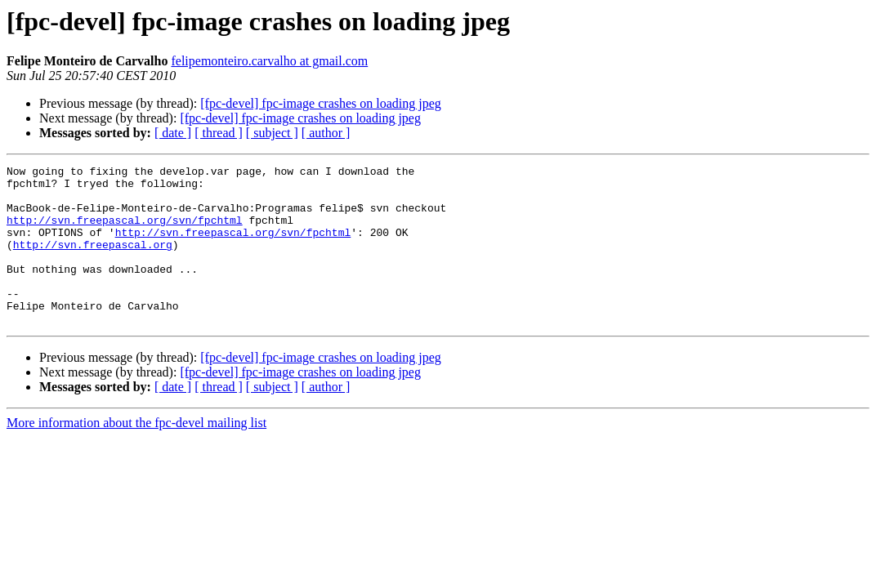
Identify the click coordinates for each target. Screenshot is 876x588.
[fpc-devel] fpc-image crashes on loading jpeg (321, 103)
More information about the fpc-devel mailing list (136, 454)
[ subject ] (272, 133)
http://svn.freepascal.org (93, 261)
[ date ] (173, 133)
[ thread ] (219, 133)
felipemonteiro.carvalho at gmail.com (269, 61)
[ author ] (326, 133)
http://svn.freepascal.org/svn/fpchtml (125, 232)
